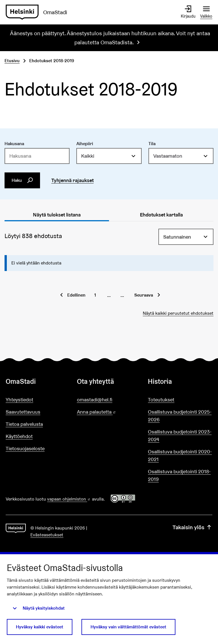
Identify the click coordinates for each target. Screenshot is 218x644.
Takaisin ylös (192, 527)
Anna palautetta (109, 412)
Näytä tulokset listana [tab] (57, 215)
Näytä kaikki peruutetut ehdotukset (178, 313)
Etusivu (12, 61)
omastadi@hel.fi (95, 400)
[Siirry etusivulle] (39, 12)
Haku (22, 180)
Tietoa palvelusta (24, 424)
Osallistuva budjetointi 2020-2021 (180, 455)
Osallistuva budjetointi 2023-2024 (180, 435)
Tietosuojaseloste (25, 448)
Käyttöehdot (19, 436)
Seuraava (144, 295)
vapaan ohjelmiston (69, 499)
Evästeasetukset (47, 535)
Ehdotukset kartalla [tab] (161, 215)
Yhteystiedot (19, 400)
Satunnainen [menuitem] (177, 237)
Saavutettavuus (23, 412)
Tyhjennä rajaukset (73, 180)
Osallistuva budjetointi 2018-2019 (179, 475)
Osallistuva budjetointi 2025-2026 (180, 416)
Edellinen (76, 295)
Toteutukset (161, 400)
